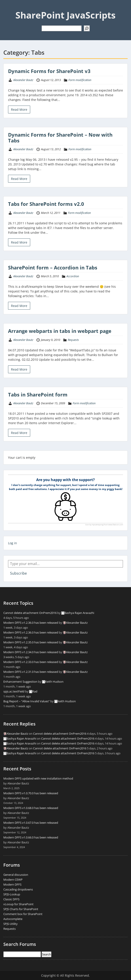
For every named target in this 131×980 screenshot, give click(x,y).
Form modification (80, 80)
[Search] (87, 28)
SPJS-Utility (11, 924)
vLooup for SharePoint (18, 904)
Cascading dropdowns (18, 889)
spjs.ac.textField (14, 691)
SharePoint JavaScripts (65, 15)
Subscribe (18, 573)
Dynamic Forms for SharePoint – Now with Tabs (60, 138)
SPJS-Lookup (12, 894)
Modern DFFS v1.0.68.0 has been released (31, 808)
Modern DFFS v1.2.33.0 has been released (31, 662)
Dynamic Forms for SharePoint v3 (49, 71)
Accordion (73, 276)
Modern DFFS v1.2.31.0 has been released (31, 672)
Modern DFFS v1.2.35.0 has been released (31, 642)
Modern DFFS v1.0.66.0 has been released (31, 837)
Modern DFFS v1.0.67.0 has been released (31, 823)
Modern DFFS (12, 884)
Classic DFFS (11, 899)
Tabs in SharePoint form (38, 394)
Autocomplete (13, 919)
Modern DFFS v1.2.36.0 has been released (31, 623)
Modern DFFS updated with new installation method (38, 778)
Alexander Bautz (23, 80)
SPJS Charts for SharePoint (21, 909)
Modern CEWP (13, 880)
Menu (8, 8)
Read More (19, 109)
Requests (73, 340)
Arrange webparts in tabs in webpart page (60, 331)
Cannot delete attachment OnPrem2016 (30, 613)
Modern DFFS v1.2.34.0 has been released (31, 652)
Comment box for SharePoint (23, 914)
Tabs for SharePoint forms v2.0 (46, 204)
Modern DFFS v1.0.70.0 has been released (31, 793)
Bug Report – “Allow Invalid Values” (26, 701)
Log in (13, 543)
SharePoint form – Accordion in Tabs (53, 267)
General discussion (16, 875)
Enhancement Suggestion (20, 682)
